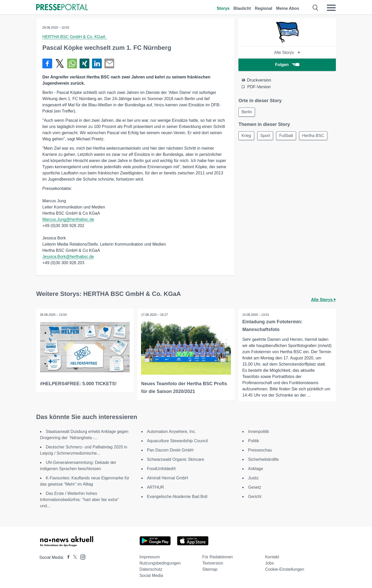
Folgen (287, 65)
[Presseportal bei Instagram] (81, 557)
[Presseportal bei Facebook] (67, 557)
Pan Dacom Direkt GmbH (170, 450)
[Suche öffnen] (316, 8)
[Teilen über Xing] (84, 63)
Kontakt (272, 557)
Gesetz (255, 487)
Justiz (253, 478)
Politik (254, 441)
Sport (266, 136)
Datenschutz (151, 569)
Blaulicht (242, 8)
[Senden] (109, 63)
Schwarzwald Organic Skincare (176, 459)
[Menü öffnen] (331, 8)
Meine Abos (288, 8)
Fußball (288, 136)
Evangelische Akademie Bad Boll (177, 497)
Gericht (255, 497)
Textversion (213, 563)
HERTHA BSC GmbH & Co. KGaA (75, 37)
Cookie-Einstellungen (285, 569)
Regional (263, 8)
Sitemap (210, 569)
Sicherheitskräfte (263, 459)
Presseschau (260, 450)
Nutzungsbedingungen (160, 563)
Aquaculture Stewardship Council (177, 441)
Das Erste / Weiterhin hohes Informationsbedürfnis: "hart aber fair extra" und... (79, 500)
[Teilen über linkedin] (97, 63)
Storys (223, 8)
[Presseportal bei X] (73, 557)
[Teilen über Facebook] (47, 63)
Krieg (247, 136)
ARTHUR (156, 487)
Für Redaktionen (218, 557)
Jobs (269, 563)
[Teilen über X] (60, 63)
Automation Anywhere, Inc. (172, 432)
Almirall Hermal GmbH (168, 478)
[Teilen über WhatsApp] (72, 63)
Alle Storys (287, 53)
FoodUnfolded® (161, 469)
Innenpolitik (258, 432)
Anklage (255, 469)
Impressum (150, 557)
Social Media (151, 575)
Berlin (247, 112)
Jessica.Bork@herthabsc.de (68, 257)
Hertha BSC (316, 136)
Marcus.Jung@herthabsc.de (68, 219)
